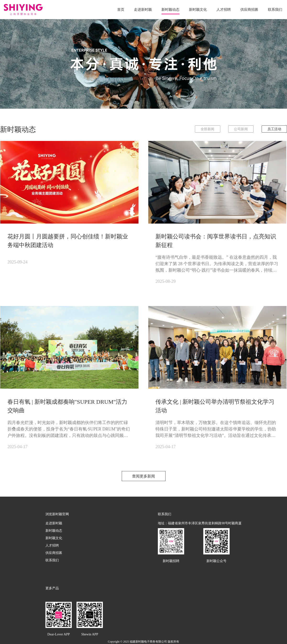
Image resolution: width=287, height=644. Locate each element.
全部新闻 (208, 129)
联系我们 (275, 9)
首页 (121, 9)
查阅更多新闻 (143, 476)
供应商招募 (249, 9)
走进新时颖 (143, 9)
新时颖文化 (198, 9)
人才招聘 (224, 9)
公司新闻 (241, 129)
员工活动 (274, 129)
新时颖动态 (170, 9)
